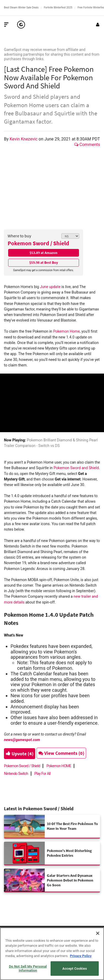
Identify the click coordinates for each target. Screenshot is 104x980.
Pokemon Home (66, 331)
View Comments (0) (61, 753)
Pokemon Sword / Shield (38, 243)
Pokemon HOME (59, 766)
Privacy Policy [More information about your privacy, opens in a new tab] (81, 956)
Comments (87, 145)
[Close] (98, 933)
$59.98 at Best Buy (44, 262)
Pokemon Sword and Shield (76, 468)
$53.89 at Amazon (43, 253)
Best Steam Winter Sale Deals (21, 8)
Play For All (43, 774)
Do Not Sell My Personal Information (28, 969)
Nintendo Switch (16, 774)
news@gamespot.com (22, 740)
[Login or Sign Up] (98, 25)
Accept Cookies (75, 969)
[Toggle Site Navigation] (6, 25)
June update (50, 287)
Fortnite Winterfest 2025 (58, 8)
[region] (52, 954)
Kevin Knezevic (24, 139)
